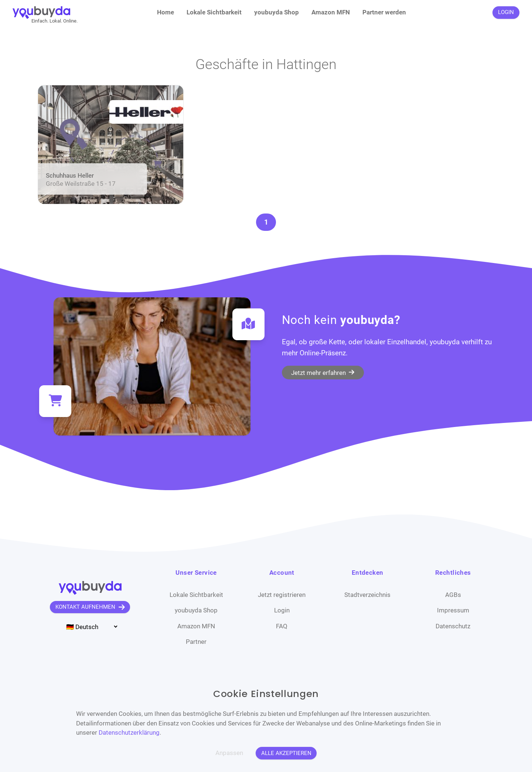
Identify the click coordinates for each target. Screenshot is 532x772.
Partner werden (384, 12)
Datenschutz (453, 626)
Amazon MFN (331, 12)
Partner (196, 642)
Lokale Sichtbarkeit (214, 12)
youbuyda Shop (277, 12)
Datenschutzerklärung (129, 732)
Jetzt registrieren (282, 595)
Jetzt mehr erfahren (323, 372)
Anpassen (229, 753)
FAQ (282, 626)
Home (166, 12)
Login (282, 610)
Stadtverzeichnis (367, 595)
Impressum (453, 610)
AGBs (453, 595)
